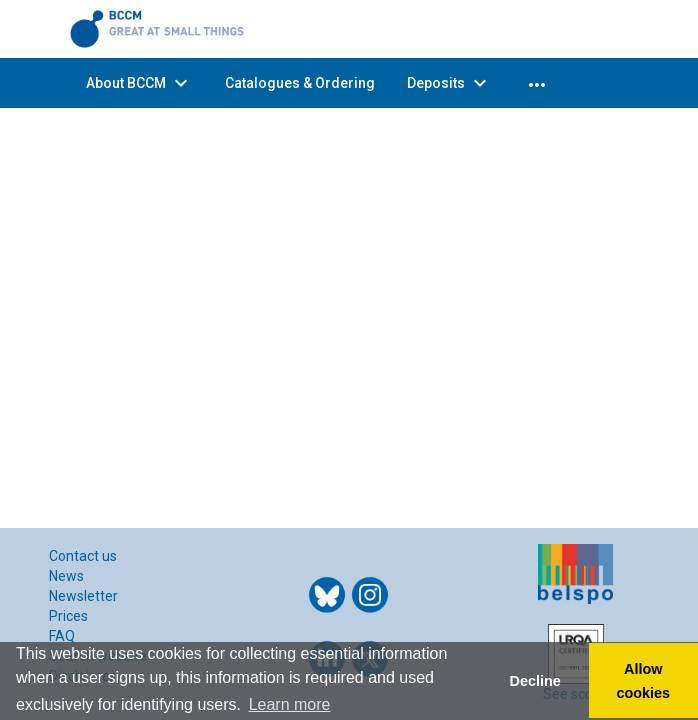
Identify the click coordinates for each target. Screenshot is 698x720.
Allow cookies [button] (644, 681)
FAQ (62, 636)
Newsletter (83, 596)
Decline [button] (534, 681)
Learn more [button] (290, 704)
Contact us (83, 556)
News (66, 576)
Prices (68, 616)
